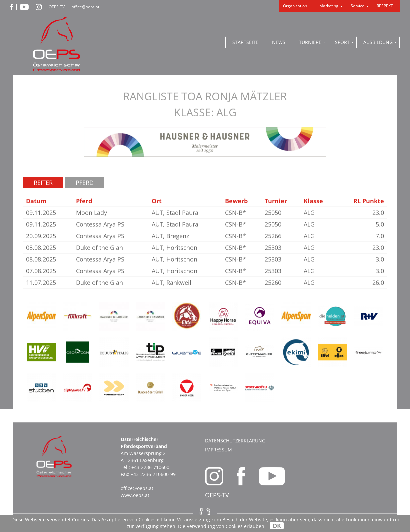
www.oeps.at (135, 495)
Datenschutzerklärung (235, 441)
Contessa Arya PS (100, 224)
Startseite (245, 42)
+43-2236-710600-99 (153, 474)
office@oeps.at (85, 7)
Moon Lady (91, 213)
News (279, 42)
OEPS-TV (57, 7)
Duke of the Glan (99, 248)
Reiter (43, 183)
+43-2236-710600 (150, 467)
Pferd (85, 183)
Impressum (218, 450)
